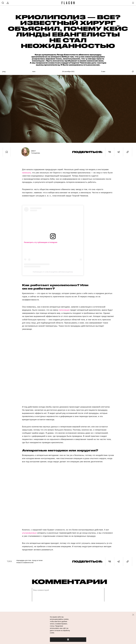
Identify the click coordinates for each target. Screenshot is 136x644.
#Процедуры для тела (24, 560)
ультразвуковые (29, 533)
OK (68, 640)
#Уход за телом (37, 560)
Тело (34, 71)
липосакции (64, 310)
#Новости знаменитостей (25, 563)
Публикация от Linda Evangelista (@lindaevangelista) (53, 272)
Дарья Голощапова (36, 152)
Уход (4, 71)
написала (26, 173)
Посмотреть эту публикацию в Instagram (41, 242)
